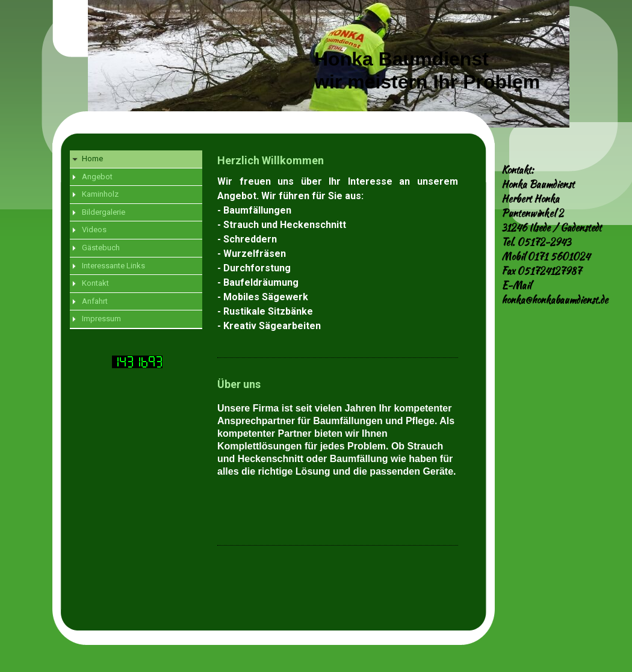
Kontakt (95, 283)
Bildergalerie (104, 212)
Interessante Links (113, 266)
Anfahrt (95, 301)
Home (92, 159)
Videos (94, 230)
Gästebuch (101, 248)
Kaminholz (100, 194)
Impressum (101, 319)
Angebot (97, 177)
